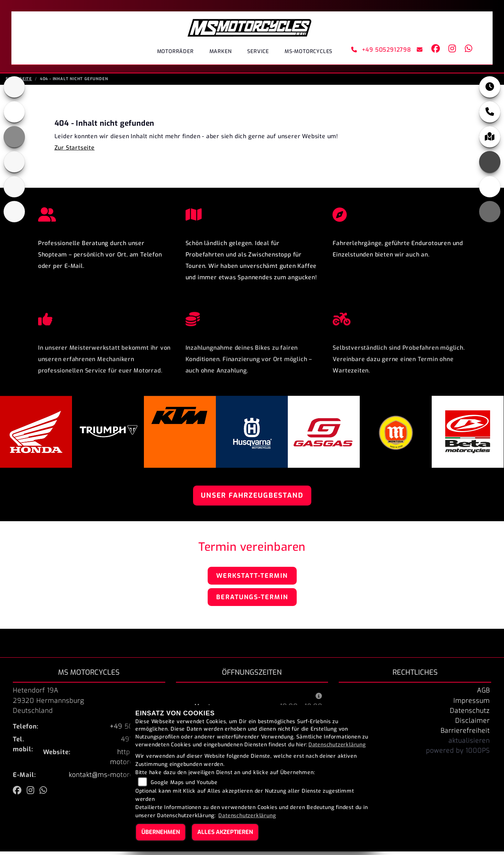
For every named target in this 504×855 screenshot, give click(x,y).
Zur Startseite (75, 151)
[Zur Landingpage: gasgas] (14, 190)
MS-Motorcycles (308, 51)
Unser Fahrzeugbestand (252, 499)
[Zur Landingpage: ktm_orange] (14, 140)
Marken (221, 51)
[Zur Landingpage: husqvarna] (14, 165)
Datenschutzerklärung (337, 745)
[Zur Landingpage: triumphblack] (14, 90)
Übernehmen (161, 832)
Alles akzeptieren (225, 832)
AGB (483, 694)
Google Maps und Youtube (184, 783)
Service (258, 51)
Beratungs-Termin (252, 601)
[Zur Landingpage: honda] (14, 115)
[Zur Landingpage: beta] (14, 215)
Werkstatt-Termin (252, 579)
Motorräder (175, 51)
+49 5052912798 (381, 50)
